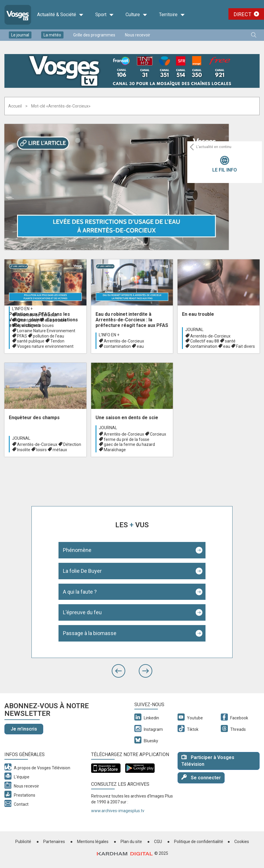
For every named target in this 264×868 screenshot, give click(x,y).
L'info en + (22, 309)
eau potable (56, 320)
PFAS (22, 336)
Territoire (172, 15)
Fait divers (245, 346)
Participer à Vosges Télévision (208, 760)
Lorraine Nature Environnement (46, 331)
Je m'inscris (24, 729)
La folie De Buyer (82, 571)
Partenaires (54, 842)
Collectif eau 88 (205, 341)
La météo (52, 35)
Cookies (242, 842)
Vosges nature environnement (45, 346)
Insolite (24, 450)
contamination (117, 346)
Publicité (23, 842)
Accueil (15, 106)
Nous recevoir (138, 35)
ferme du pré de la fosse (127, 439)
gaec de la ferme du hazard (129, 444)
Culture (136, 15)
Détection (72, 444)
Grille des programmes (94, 35)
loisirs (41, 450)
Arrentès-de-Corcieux (37, 315)
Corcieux (158, 434)
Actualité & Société (60, 15)
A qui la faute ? (80, 592)
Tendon (57, 341)
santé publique (31, 341)
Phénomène (77, 550)
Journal (194, 330)
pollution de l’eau (49, 336)
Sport (105, 15)
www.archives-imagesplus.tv (118, 811)
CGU (158, 842)
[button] (118, 671)
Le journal (20, 35)
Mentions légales (93, 842)
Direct (243, 14)
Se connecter (201, 777)
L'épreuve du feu (82, 612)
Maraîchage (115, 450)
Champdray (28, 320)
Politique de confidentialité (199, 842)
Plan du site (131, 842)
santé (230, 341)
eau (140, 346)
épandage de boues (35, 325)
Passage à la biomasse (90, 633)
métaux (60, 450)
